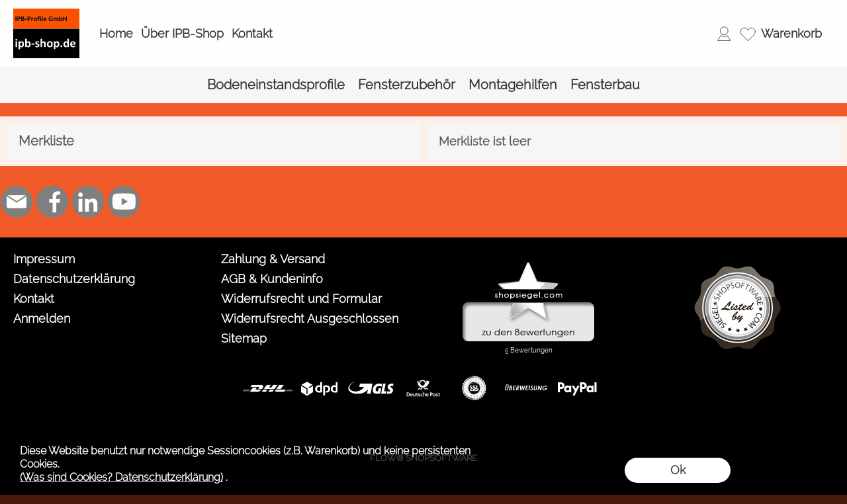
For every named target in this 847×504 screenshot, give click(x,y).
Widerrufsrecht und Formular (301, 299)
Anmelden (42, 318)
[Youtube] (124, 202)
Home (116, 33)
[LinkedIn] (88, 202)
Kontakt (252, 33)
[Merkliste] (748, 34)
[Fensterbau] (605, 85)
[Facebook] (52, 202)
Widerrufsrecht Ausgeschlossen (310, 318)
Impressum (44, 259)
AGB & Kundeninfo (272, 279)
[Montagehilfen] (513, 85)
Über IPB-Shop (182, 33)
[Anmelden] (724, 34)
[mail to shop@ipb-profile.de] (17, 202)
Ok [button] (678, 470)
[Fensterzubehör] (407, 85)
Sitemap (244, 338)
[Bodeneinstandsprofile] (276, 85)
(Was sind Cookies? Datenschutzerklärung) (121, 477)
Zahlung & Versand (273, 259)
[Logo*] (46, 14)
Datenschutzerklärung (74, 279)
